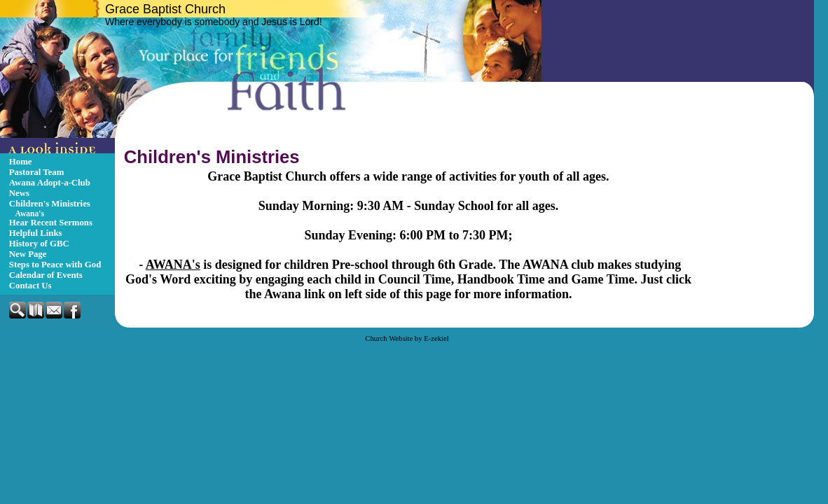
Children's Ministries (50, 204)
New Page (28, 254)
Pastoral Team (37, 172)
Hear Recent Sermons (51, 223)
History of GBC (39, 244)
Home (21, 162)
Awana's (30, 213)
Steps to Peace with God (55, 265)
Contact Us (30, 286)
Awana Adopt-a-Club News (50, 188)
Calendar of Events (46, 275)
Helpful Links (36, 233)
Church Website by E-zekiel (407, 338)
